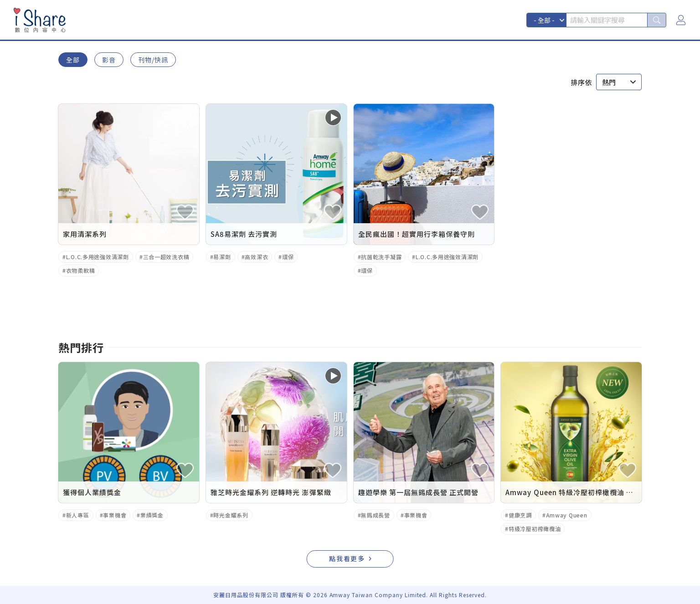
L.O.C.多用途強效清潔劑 (98, 257)
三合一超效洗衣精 (166, 257)
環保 (288, 257)
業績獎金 (152, 515)
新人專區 (78, 515)
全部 (73, 60)
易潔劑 (222, 257)
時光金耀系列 (231, 515)
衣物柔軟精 (81, 270)
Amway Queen (567, 515)
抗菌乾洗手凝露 (381, 257)
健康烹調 (520, 515)
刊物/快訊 (153, 60)
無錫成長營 (376, 515)
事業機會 (115, 515)
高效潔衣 (256, 257)
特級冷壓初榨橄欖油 (535, 529)
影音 (109, 60)
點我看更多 (347, 558)
